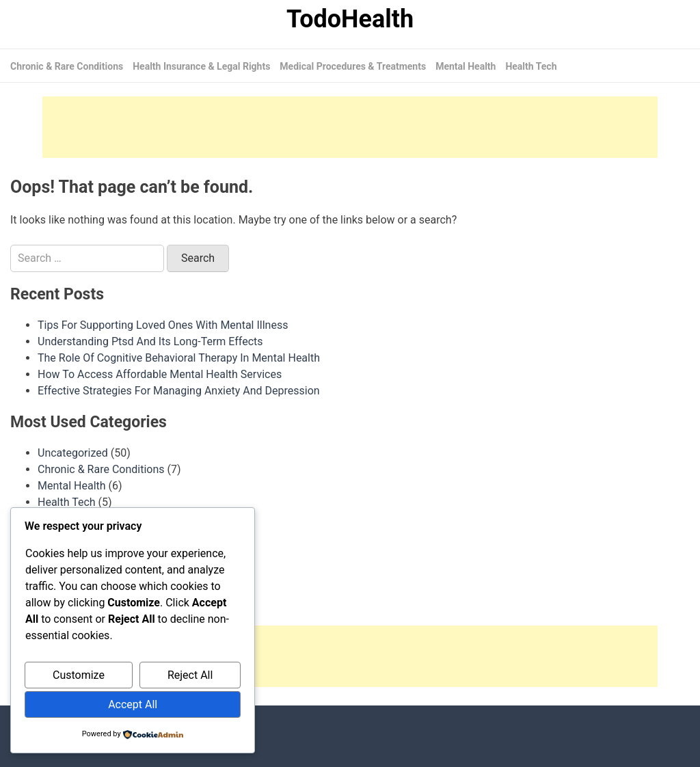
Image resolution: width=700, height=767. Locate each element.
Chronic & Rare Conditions (67, 66)
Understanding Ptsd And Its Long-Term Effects (150, 341)
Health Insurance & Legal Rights (201, 66)
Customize (79, 675)
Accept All (133, 704)
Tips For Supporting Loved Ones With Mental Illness (163, 325)
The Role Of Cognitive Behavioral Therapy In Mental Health (179, 358)
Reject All (190, 675)
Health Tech (531, 66)
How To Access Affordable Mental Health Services (160, 374)
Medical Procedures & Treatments (353, 66)
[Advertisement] (350, 127)
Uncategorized (73, 453)
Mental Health (466, 66)
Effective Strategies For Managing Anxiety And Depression (179, 391)
